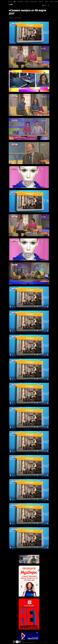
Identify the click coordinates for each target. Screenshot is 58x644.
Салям (52, 2)
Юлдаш (27, 2)
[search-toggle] (45, 5)
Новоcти (10, 2)
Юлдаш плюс (34, 2)
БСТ (15, 2)
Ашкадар (41, 2)
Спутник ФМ (20, 2)
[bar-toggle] (49, 5)
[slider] (23, 307)
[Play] (11, 307)
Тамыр (47, 2)
